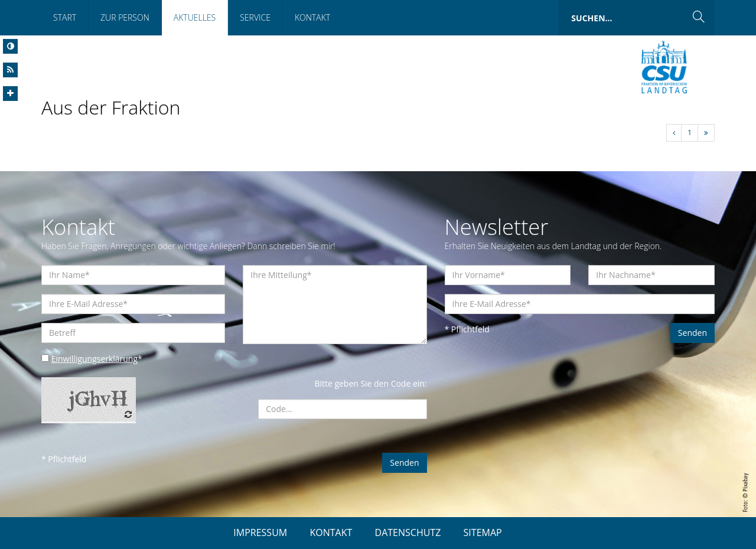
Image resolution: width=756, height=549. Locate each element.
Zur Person (125, 17)
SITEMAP (483, 532)
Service (255, 17)
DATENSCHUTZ (408, 532)
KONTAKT (331, 532)
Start (65, 17)
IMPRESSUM (260, 532)
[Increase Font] (10, 94)
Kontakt (312, 17)
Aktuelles (195, 17)
